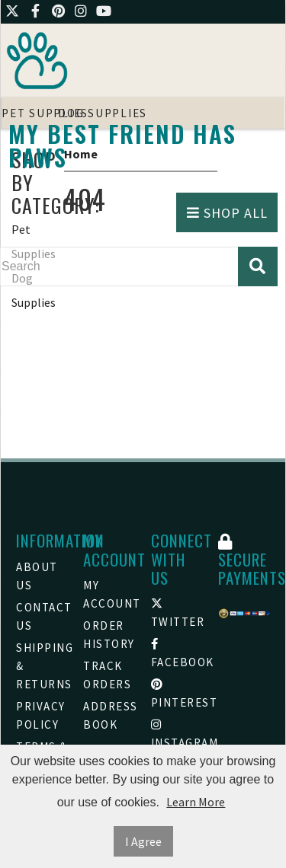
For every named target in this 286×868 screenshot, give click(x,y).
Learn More (196, 802)
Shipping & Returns (42, 666)
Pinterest (177, 694)
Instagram (177, 734)
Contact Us (42, 616)
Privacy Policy (41, 715)
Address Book (109, 715)
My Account (109, 594)
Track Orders (107, 675)
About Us (37, 576)
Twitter (177, 613)
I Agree (143, 841)
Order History (109, 635)
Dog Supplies (34, 290)
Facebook (177, 654)
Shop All (227, 213)
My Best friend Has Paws (122, 145)
